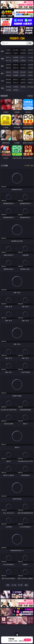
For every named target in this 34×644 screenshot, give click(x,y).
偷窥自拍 (8, 72)
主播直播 (23, 60)
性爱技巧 (30, 83)
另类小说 (16, 83)
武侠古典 (30, 79)
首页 (8, 585)
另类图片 (30, 75)
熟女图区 (23, 75)
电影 (2, 66)
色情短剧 (16, 90)
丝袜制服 (16, 60)
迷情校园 (8, 83)
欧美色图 (23, 72)
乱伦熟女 (23, 68)
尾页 (26, 585)
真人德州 (16, 50)
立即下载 (27, 640)
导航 (2, 88)
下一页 (20, 585)
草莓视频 (23, 87)
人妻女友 (23, 79)
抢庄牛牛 (30, 53)
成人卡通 (23, 65)
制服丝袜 (8, 68)
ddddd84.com (17, 38)
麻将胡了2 (8, 53)
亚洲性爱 (8, 65)
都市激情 (8, 79)
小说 (2, 81)
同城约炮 (8, 87)
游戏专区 (30, 50)
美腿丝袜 (8, 75)
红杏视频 (8, 90)
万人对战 (23, 50)
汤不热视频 (30, 87)
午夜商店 (16, 87)
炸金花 (16, 53)
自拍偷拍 (16, 57)
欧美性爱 (30, 65)
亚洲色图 (16, 72)
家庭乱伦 (16, 79)
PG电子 (8, 50)
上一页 (14, 585)
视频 (2, 59)
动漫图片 (30, 72)
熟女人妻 (8, 60)
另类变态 (30, 68)
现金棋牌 (23, 53)
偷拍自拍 (16, 65)
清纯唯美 (16, 75)
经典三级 (16, 68)
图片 (2, 73)
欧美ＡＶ (23, 57)
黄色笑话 (23, 83)
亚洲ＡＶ (8, 57)
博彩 (2, 51)
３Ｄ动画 (30, 57)
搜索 (30, 43)
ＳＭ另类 (30, 60)
